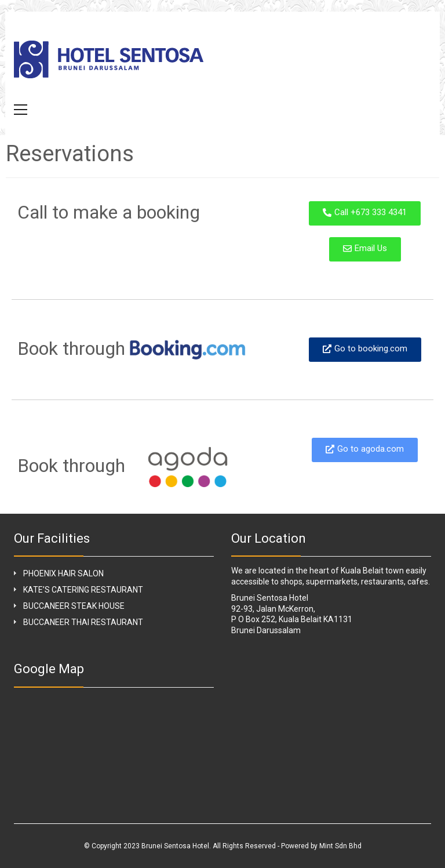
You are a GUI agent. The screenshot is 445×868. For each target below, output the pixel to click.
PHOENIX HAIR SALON (63, 573)
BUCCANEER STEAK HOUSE (74, 606)
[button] (21, 110)
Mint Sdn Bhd (340, 846)
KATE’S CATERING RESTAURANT (83, 590)
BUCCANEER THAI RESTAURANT (83, 622)
